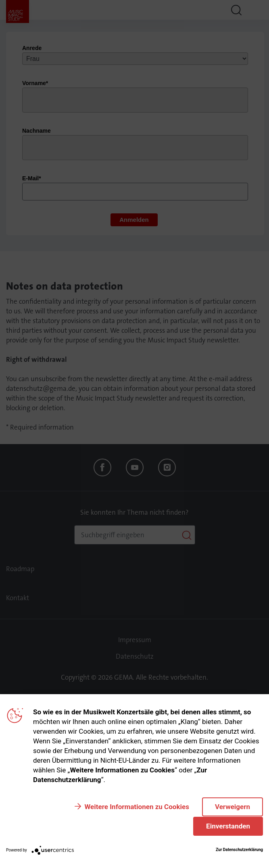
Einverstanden (228, 826)
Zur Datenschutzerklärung (239, 850)
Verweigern (233, 807)
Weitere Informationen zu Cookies (137, 807)
